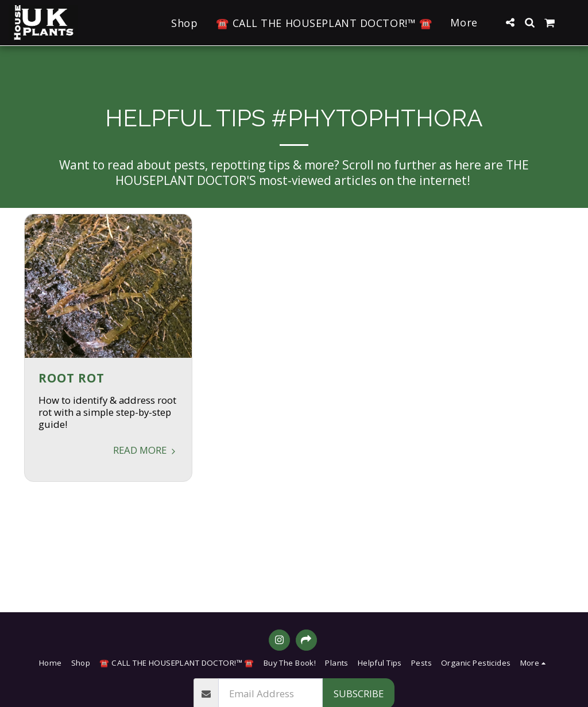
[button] (510, 22)
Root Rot (71, 378)
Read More (146, 450)
